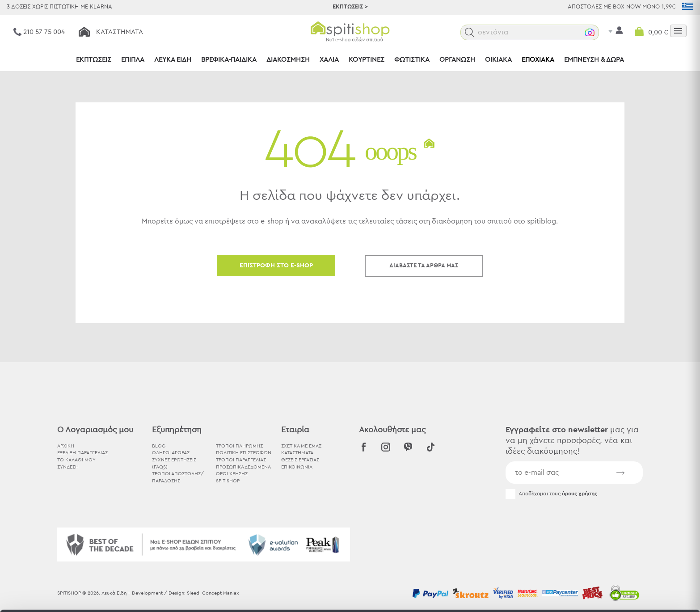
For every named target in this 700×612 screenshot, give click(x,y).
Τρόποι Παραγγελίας (241, 460)
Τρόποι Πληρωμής (239, 446)
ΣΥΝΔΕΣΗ (68, 467)
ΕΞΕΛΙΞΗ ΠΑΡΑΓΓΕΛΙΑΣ (82, 453)
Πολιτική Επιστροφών (244, 453)
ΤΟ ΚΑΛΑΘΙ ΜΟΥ (76, 460)
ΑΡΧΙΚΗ (66, 446)
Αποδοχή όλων (625, 513)
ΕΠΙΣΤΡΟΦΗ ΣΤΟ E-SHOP (276, 266)
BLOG (159, 446)
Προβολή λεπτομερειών (493, 594)
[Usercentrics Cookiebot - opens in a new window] (58, 595)
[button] (488, 32)
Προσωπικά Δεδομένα (243, 467)
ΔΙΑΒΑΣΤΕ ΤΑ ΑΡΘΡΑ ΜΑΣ (424, 266)
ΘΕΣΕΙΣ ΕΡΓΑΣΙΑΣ (300, 460)
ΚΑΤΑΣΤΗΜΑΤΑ (297, 453)
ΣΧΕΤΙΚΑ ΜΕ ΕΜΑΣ (301, 446)
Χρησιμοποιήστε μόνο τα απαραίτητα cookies (625, 548)
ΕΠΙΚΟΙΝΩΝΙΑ (297, 467)
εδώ (281, 538)
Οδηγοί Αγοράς (171, 453)
